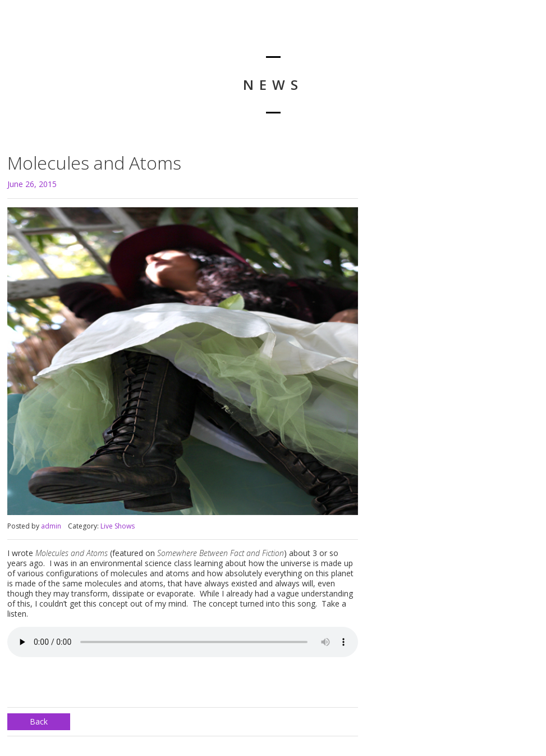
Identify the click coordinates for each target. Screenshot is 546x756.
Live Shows (118, 526)
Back (39, 721)
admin (51, 526)
